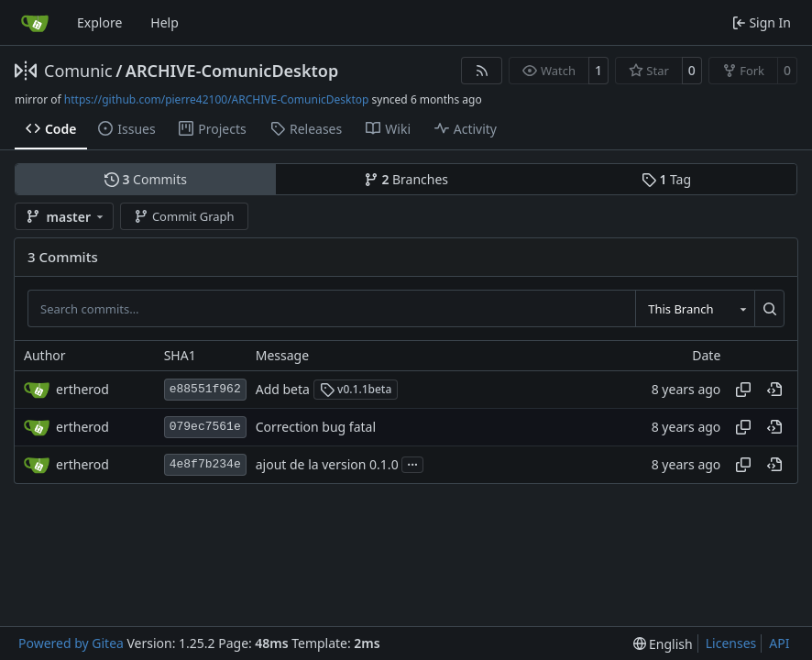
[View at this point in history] (774, 390)
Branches (406, 179)
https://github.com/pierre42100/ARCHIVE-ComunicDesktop (217, 99)
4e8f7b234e (205, 464)
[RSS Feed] (482, 71)
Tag (666, 179)
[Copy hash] (743, 390)
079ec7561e (205, 427)
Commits (146, 179)
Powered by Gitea (71, 643)
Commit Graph (184, 216)
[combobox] (695, 308)
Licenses (731, 643)
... (412, 463)
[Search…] (769, 308)
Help (165, 22)
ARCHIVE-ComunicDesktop (232, 71)
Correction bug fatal (316, 427)
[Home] (35, 23)
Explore (99, 22)
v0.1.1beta (356, 389)
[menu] (663, 644)
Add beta (283, 389)
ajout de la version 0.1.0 (327, 464)
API (779, 643)
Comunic (78, 71)
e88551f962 (205, 389)
